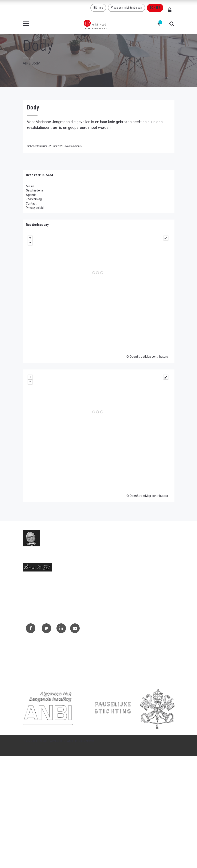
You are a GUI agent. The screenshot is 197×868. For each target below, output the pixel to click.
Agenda (31, 195)
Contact (31, 204)
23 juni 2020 (57, 146)
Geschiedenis (35, 190)
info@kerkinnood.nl (36, 595)
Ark (25, 63)
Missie (30, 186)
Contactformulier (37, 654)
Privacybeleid (35, 208)
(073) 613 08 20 (33, 600)
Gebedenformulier (37, 146)
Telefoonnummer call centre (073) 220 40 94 (52, 604)
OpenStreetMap (140, 357)
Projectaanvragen (38, 659)
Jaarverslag (34, 199)
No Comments (73, 146)
